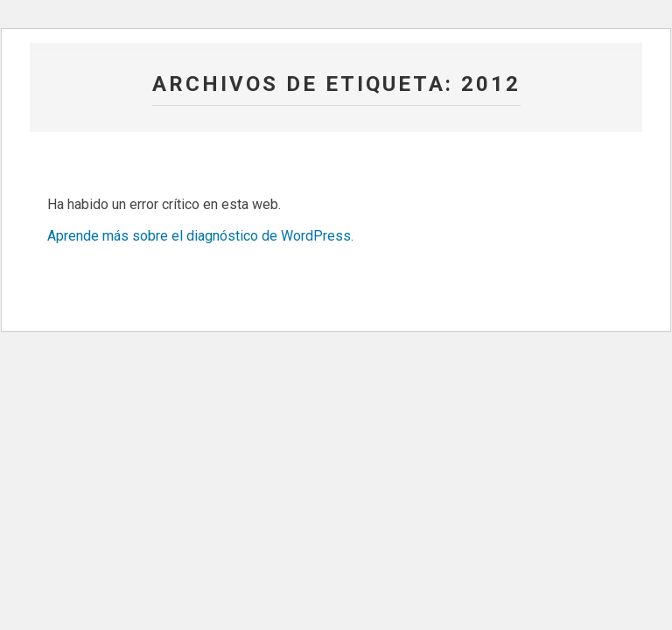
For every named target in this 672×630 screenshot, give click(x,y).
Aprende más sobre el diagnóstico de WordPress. (200, 236)
